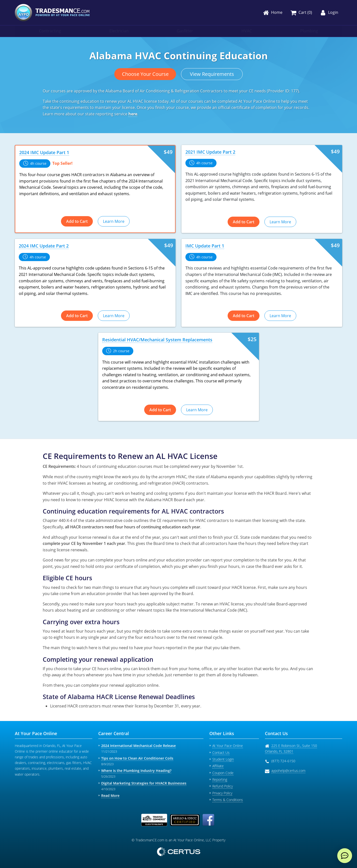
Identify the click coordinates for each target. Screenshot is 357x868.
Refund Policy (223, 786)
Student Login (223, 759)
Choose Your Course (145, 74)
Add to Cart (77, 221)
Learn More (114, 221)
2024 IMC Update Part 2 (44, 246)
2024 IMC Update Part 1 (44, 152)
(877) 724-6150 (283, 761)
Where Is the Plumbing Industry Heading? (136, 771)
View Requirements (212, 74)
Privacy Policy (222, 793)
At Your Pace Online (228, 746)
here (133, 114)
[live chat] (345, 856)
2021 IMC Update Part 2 (210, 152)
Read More (110, 796)
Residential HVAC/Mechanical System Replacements (157, 340)
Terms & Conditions (228, 800)
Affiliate (218, 766)
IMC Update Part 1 (205, 246)
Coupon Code (223, 773)
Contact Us (221, 753)
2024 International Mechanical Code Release (139, 746)
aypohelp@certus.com (288, 771)
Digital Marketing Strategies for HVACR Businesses (144, 783)
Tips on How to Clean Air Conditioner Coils (137, 758)
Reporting (220, 779)
